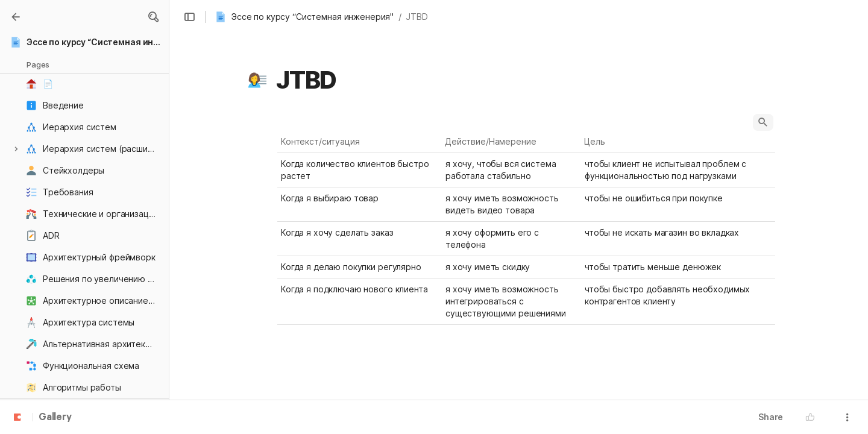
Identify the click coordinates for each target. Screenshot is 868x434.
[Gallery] (16, 17)
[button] (153, 17)
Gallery (55, 418)
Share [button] (771, 417)
